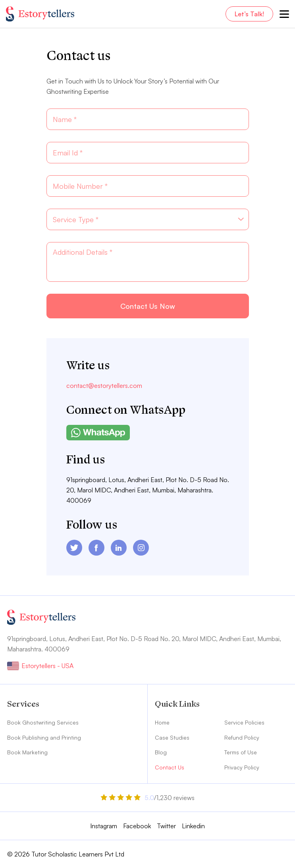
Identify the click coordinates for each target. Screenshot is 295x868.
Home (162, 722)
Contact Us (170, 767)
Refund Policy (242, 737)
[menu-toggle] (284, 14)
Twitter (166, 826)
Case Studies (172, 737)
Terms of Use (241, 752)
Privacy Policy (242, 767)
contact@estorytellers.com (104, 386)
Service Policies (244, 722)
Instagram (104, 826)
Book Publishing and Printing (44, 737)
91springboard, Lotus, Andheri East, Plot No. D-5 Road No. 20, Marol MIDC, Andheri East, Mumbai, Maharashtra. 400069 (148, 490)
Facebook (137, 826)
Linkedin (193, 826)
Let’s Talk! (249, 14)
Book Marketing (27, 752)
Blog (161, 752)
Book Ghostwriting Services (43, 722)
